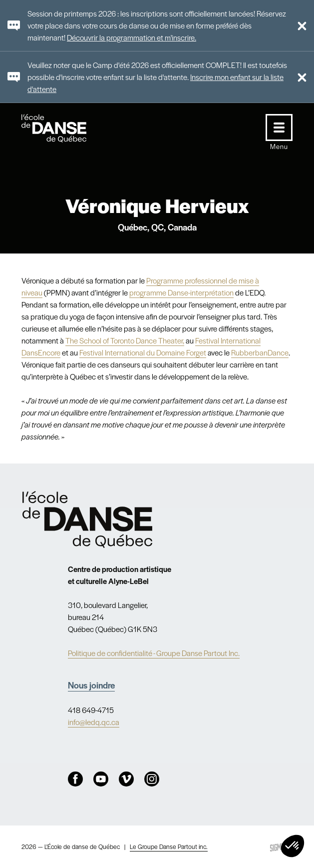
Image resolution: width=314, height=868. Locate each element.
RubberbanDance (260, 352)
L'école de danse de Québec (63, 128)
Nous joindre (91, 685)
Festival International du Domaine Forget (143, 352)
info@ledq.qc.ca (94, 722)
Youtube (101, 779)
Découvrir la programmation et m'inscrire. (132, 37)
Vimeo (126, 779)
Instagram (152, 779)
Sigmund (280, 847)
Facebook (75, 779)
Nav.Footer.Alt (87, 520)
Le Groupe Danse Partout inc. (169, 846)
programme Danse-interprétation (181, 292)
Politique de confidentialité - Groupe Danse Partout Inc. (154, 653)
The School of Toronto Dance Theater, (125, 340)
